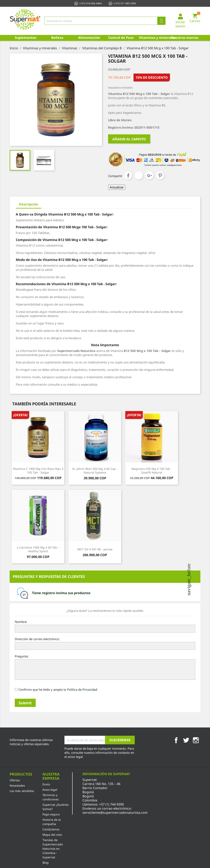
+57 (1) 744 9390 (111, 804)
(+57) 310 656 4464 (88, 3)
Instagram (196, 740)
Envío (46, 784)
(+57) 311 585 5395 (122, 3)
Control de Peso (121, 38)
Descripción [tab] (29, 204)
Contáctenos (51, 829)
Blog (46, 863)
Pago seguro (51, 814)
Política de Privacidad (82, 689)
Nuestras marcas (185, 38)
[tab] (105, 593)
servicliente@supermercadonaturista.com (115, 813)
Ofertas (15, 780)
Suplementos (26, 38)
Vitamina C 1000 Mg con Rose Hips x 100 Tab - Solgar (38, 471)
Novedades (17, 786)
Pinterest (160, 175)
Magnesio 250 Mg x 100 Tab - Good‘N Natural (152, 471)
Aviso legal (50, 790)
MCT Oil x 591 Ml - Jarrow (95, 549)
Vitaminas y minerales (154, 38)
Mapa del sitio (52, 835)
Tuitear (139, 175)
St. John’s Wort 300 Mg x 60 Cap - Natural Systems (95, 471)
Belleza (57, 38)
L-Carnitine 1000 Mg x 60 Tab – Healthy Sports (38, 549)
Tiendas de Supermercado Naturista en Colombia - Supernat (53, 849)
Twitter (186, 740)
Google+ (150, 175)
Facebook (176, 740)
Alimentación (89, 38)
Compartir (128, 175)
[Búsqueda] (105, 21)
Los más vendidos (22, 791)
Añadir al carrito (129, 139)
